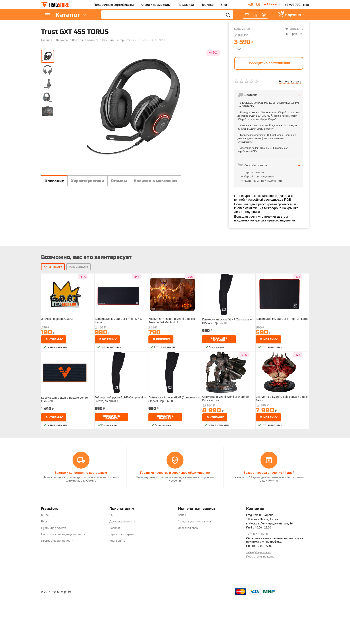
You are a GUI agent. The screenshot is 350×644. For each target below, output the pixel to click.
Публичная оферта (54, 575)
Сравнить (294, 34)
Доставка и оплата (122, 568)
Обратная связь (189, 575)
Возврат (115, 575)
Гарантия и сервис (122, 581)
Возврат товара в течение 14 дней (269, 519)
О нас (45, 562)
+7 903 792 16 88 (297, 5)
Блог (224, 5)
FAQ (112, 562)
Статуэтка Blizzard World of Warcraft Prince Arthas (227, 457)
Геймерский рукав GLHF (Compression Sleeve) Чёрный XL (228, 379)
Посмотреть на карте (260, 603)
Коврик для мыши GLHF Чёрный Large (282, 378)
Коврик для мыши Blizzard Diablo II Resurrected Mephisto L (172, 379)
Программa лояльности (57, 588)
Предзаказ (186, 5)
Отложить (294, 29)
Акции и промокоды (156, 5)
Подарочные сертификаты (114, 5)
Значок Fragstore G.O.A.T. (59, 378)
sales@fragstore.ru (258, 599)
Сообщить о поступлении (269, 63)
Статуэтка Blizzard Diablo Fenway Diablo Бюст (279, 457)
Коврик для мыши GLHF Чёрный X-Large (119, 379)
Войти (182, 562)
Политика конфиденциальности (63, 581)
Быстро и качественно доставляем (81, 519)
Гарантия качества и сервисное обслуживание (175, 519)
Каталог (68, 15)
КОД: (237, 29)
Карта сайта (117, 588)
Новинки (207, 5)
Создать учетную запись (195, 568)
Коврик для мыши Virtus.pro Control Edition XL (66, 457)
